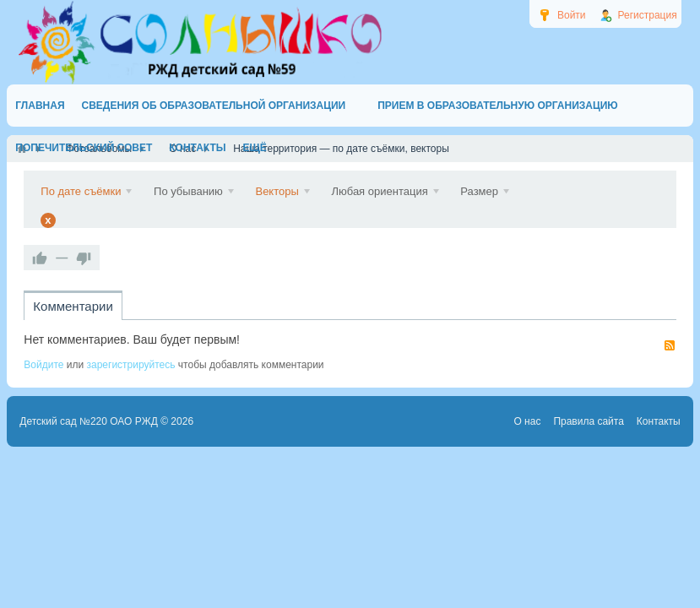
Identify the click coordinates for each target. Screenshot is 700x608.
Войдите (43, 365)
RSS (670, 345)
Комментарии (73, 306)
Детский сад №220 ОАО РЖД (89, 421)
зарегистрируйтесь (131, 365)
